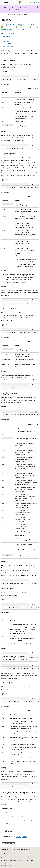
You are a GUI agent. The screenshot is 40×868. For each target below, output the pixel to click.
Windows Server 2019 (9, 27)
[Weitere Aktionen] (37, 14)
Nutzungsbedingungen (8, 863)
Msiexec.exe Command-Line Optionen (16, 817)
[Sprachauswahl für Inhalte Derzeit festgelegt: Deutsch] (5, 850)
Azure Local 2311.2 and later (20, 29)
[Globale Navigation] (2, 2)
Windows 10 (6, 29)
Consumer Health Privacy (26, 860)
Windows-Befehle (23, 14)
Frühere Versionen (21, 858)
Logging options (7, 44)
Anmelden (36, 2)
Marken (27, 863)
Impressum (19, 863)
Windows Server (11, 14)
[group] (20, 79)
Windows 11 (34, 27)
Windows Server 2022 (28, 25)
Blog (29, 858)
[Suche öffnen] (31, 2)
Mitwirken (4, 860)
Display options (7, 39)
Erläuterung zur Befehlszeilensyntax (15, 813)
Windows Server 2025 (14, 25)
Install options (7, 37)
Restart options (7, 41)
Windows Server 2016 (23, 27)
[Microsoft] (20, 2)
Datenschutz (12, 860)
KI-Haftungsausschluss (7, 858)
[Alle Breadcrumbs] (3, 14)
